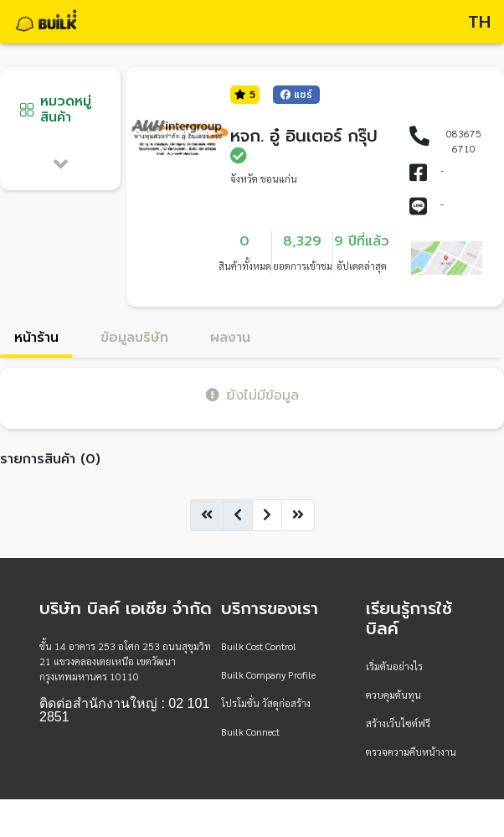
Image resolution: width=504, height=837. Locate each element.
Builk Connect (250, 731)
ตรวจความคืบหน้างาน (411, 752)
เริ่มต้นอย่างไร (394, 666)
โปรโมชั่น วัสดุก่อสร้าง (266, 703)
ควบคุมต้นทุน (393, 695)
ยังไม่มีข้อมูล (252, 395)
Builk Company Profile (268, 674)
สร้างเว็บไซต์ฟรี (398, 723)
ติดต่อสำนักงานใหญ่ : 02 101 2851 (124, 710)
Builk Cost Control (259, 646)
